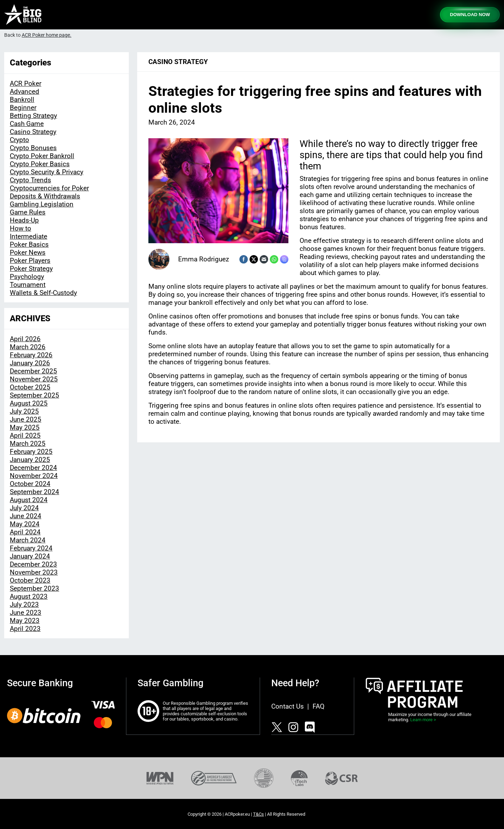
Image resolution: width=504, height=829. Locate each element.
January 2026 (30, 363)
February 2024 (31, 548)
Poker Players (30, 261)
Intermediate (29, 236)
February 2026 (31, 355)
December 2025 (33, 371)
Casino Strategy (33, 132)
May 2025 (25, 427)
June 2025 (26, 419)
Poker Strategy (31, 269)
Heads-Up (24, 220)
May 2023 (25, 621)
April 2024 (25, 532)
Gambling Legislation (42, 204)
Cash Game (27, 124)
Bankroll (22, 100)
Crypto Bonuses (33, 148)
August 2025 (29, 403)
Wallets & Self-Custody (43, 293)
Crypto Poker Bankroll (42, 156)
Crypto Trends (30, 180)
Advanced (24, 92)
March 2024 (28, 540)
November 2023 (34, 572)
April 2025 (25, 435)
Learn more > (423, 720)
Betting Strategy (33, 116)
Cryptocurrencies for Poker (49, 188)
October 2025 (30, 387)
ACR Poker (26, 83)
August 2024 (29, 500)
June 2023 (26, 613)
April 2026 (25, 339)
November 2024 (34, 476)
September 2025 (34, 395)
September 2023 (34, 588)
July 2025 (24, 411)
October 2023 (30, 580)
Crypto (19, 140)
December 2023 (33, 564)
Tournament (28, 285)
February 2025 (31, 452)
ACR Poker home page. (47, 35)
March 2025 (28, 444)
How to (20, 228)
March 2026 (28, 347)
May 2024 (25, 524)
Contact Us (288, 706)
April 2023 (25, 629)
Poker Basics (29, 244)
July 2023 (24, 605)
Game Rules (28, 212)
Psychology (27, 277)
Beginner (23, 108)
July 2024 (24, 508)
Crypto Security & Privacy (47, 172)
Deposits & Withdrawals (45, 196)
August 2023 (29, 596)
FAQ (318, 706)
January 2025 (30, 460)
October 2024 (30, 484)
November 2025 (34, 379)
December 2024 (33, 468)
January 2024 (30, 556)
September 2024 (34, 492)
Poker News (28, 252)
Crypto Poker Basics (40, 164)
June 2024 (26, 516)
